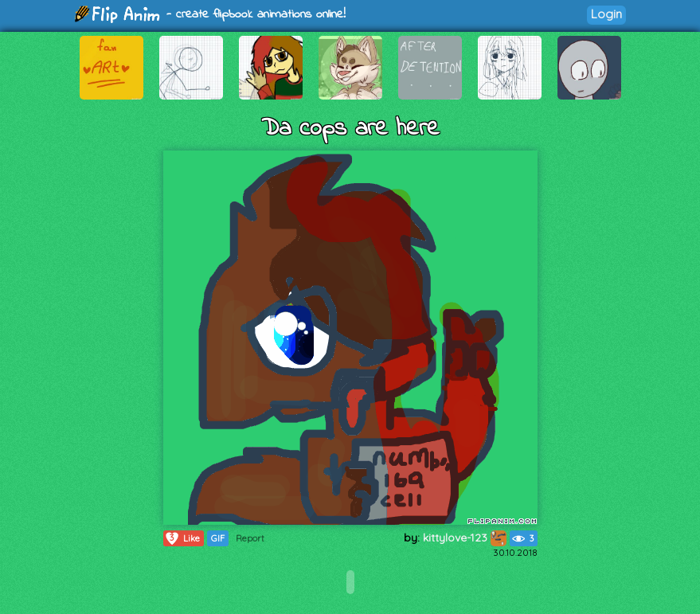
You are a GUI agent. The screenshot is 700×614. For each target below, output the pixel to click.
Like (182, 538)
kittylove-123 (465, 538)
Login (606, 14)
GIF (218, 538)
